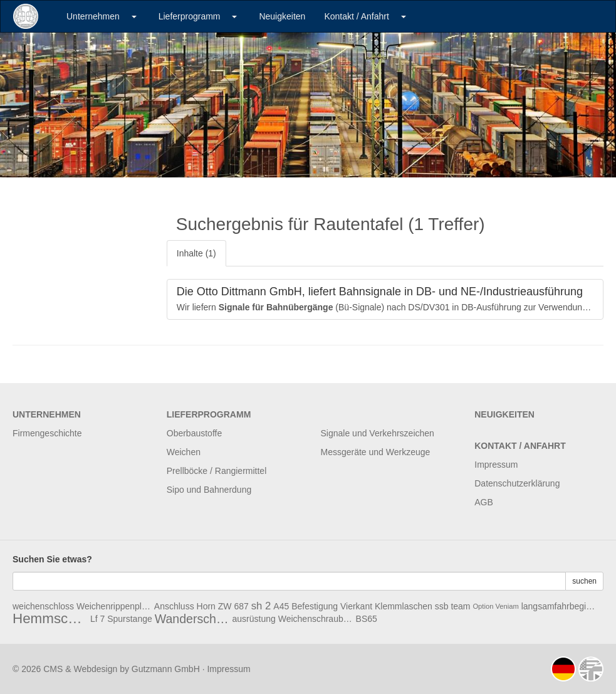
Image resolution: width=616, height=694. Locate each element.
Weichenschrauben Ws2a (316, 619)
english (591, 669)
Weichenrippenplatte (114, 606)
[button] (134, 16)
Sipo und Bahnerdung (209, 490)
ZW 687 (233, 606)
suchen (584, 581)
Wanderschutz (192, 619)
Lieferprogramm (190, 16)
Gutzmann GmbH (166, 669)
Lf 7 (97, 619)
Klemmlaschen (404, 606)
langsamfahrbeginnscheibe (559, 606)
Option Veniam (495, 606)
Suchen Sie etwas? (52, 559)
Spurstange (130, 619)
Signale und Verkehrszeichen (378, 433)
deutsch (563, 669)
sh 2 (261, 606)
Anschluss (174, 606)
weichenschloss (43, 606)
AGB (484, 502)
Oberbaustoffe (194, 433)
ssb (442, 606)
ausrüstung (254, 619)
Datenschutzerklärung (517, 483)
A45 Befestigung (305, 606)
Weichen (184, 452)
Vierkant (356, 606)
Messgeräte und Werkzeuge (376, 452)
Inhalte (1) (196, 253)
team (460, 606)
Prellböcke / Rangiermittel (217, 471)
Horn (206, 606)
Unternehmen (93, 16)
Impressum (496, 465)
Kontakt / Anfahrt (357, 16)
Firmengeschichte (47, 433)
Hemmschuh (50, 619)
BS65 (367, 619)
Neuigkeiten (282, 16)
